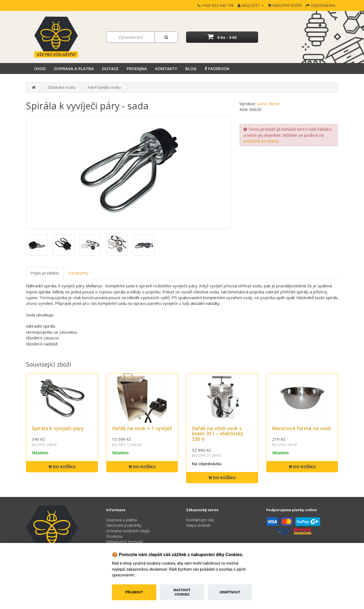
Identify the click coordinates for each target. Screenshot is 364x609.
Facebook (217, 68)
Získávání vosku (62, 87)
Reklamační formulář (125, 542)
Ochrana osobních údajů (128, 531)
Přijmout (134, 592)
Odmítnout (230, 592)
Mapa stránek (198, 525)
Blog (191, 68)
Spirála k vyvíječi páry (58, 428)
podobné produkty (261, 141)
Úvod (40, 68)
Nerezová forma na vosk (302, 428)
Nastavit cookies (182, 592)
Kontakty (166, 68)
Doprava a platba (74, 68)
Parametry (79, 273)
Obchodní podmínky (124, 525)
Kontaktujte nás (200, 520)
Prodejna (137, 68)
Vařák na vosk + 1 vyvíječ (142, 428)
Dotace (110, 68)
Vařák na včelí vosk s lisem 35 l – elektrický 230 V (218, 434)
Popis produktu (45, 273)
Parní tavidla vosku (104, 87)
